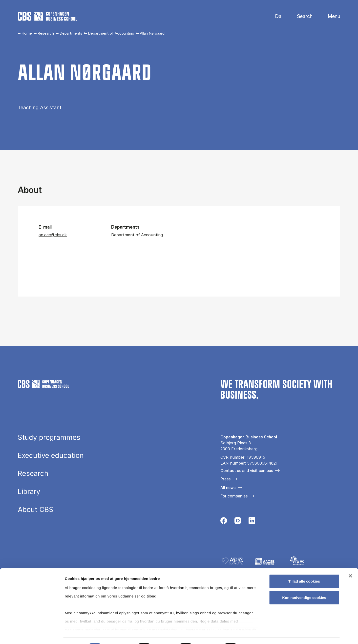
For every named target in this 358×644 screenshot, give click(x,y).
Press (225, 479)
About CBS (36, 510)
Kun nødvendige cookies (304, 585)
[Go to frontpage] (47, 16)
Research (46, 33)
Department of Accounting (111, 33)
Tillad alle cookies (304, 569)
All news (228, 488)
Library (29, 492)
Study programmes (49, 437)
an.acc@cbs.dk (53, 235)
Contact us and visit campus (247, 471)
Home (27, 33)
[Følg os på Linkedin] (252, 522)
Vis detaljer (257, 634)
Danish (274, 16)
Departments (71, 33)
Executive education (51, 455)
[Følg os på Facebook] (224, 522)
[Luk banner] (350, 563)
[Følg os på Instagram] (238, 522)
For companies (234, 496)
